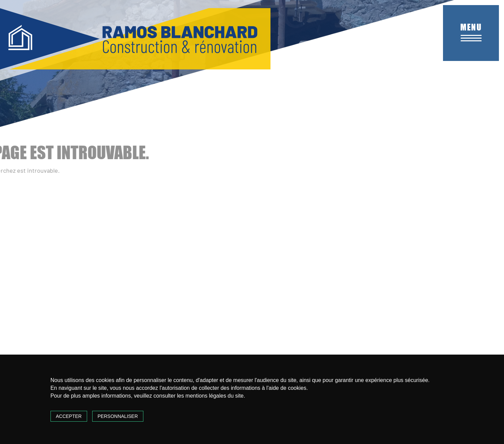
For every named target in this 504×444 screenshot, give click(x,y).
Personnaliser (118, 416)
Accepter (69, 416)
